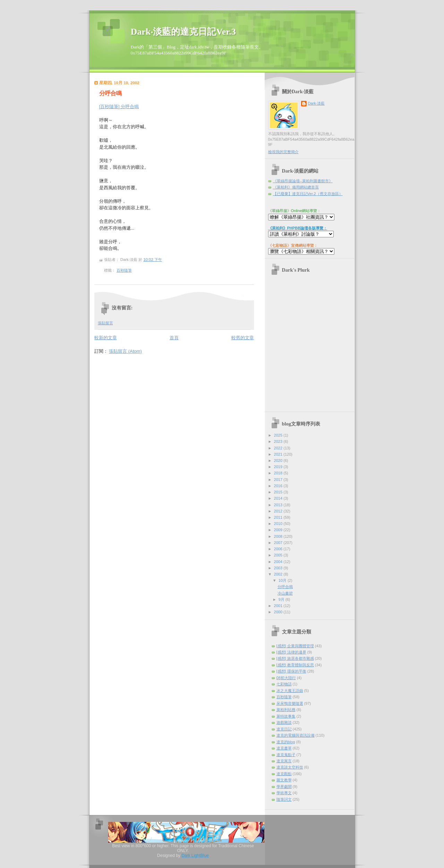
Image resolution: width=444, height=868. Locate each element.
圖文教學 (284, 780)
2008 (279, 536)
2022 (279, 448)
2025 (279, 435)
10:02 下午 (153, 260)
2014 (279, 498)
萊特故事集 (286, 716)
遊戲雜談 (284, 722)
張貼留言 (105, 323)
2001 (279, 606)
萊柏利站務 (286, 710)
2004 (279, 562)
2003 (279, 568)
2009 (279, 530)
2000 (279, 612)
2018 (279, 473)
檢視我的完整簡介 (283, 152)
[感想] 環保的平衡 (291, 671)
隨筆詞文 (284, 799)
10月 (283, 580)
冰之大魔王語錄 (290, 691)
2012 (279, 511)
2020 (279, 461)
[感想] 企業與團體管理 (295, 646)
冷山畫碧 (285, 593)
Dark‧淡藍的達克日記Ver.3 (183, 32)
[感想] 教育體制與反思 (295, 665)
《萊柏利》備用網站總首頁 (296, 187)
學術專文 (284, 793)
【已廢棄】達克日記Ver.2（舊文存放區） (308, 194)
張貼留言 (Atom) (125, 351)
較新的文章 (106, 338)
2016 (279, 486)
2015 (279, 492)
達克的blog (286, 742)
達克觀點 (284, 774)
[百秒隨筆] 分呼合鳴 (119, 107)
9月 (282, 599)
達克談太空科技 (290, 767)
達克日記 (284, 729)
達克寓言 (284, 761)
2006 (279, 549)
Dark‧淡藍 (316, 103)
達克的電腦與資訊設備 (296, 735)
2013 (279, 505)
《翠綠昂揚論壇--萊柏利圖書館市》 (303, 181)
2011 (279, 517)
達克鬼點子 (286, 755)
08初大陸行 (286, 678)
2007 (279, 543)
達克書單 (284, 748)
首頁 (174, 338)
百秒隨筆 (124, 270)
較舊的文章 (243, 338)
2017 (279, 480)
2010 (279, 524)
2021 (279, 454)
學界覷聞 (284, 787)
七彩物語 (284, 684)
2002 (279, 574)
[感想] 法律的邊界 (291, 652)
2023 (279, 441)
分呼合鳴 (110, 93)
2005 (279, 555)
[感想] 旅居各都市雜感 (295, 658)
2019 (279, 467)
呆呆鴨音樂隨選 (290, 703)
